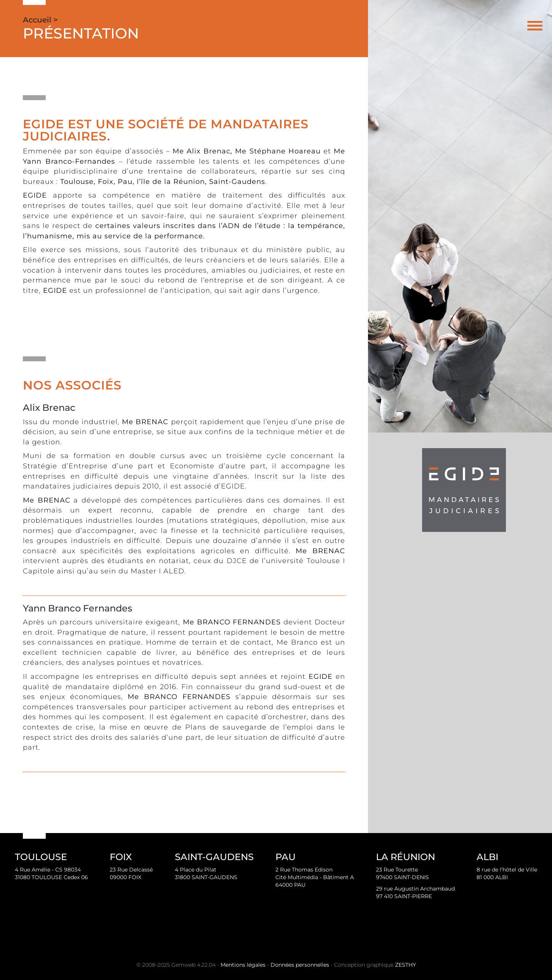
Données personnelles (300, 965)
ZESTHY (406, 965)
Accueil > (40, 20)
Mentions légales (243, 965)
